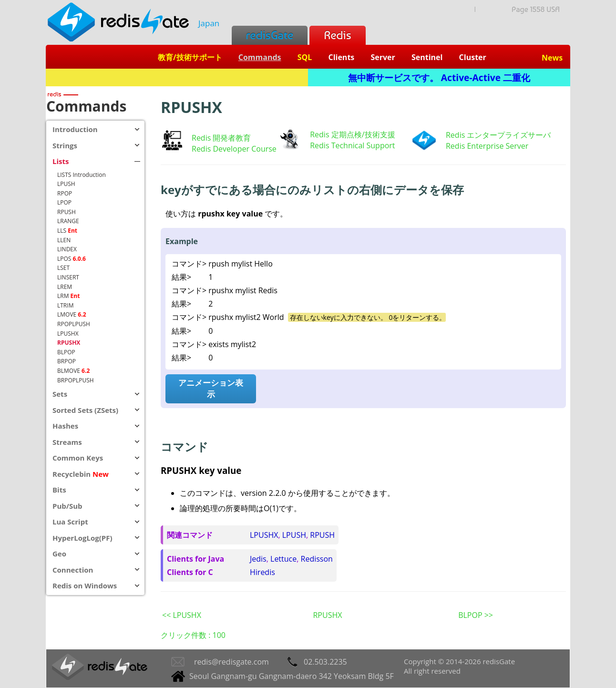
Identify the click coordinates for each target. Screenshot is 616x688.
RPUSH (322, 535)
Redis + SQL (177, 77)
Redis (337, 35)
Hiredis (262, 572)
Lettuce (283, 559)
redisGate (270, 35)
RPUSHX (327, 615)
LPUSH (294, 535)
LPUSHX (264, 535)
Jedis (258, 559)
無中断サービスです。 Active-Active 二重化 (439, 77)
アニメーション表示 (211, 388)
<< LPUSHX (182, 615)
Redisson (317, 559)
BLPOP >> (476, 615)
